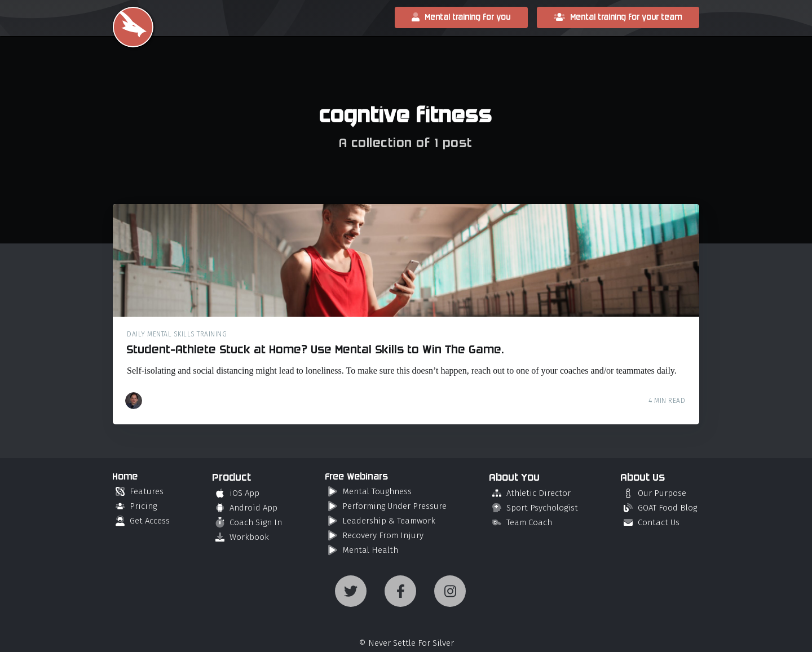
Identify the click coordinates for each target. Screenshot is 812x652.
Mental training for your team (618, 17)
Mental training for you (461, 17)
